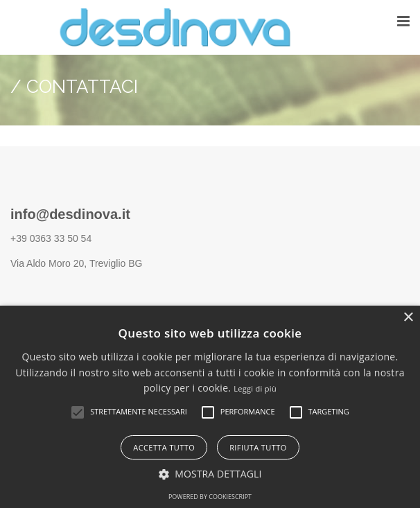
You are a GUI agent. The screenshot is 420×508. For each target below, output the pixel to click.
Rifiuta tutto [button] (258, 447)
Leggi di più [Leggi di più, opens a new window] (255, 388)
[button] (78, 412)
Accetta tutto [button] (164, 447)
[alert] (210, 407)
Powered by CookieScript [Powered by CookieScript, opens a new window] (210, 497)
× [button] (408, 318)
